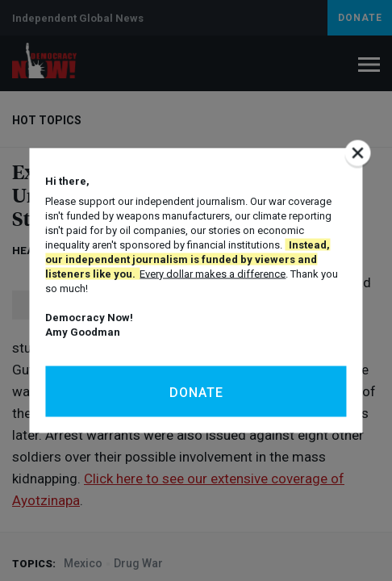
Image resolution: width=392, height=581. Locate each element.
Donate (196, 393)
